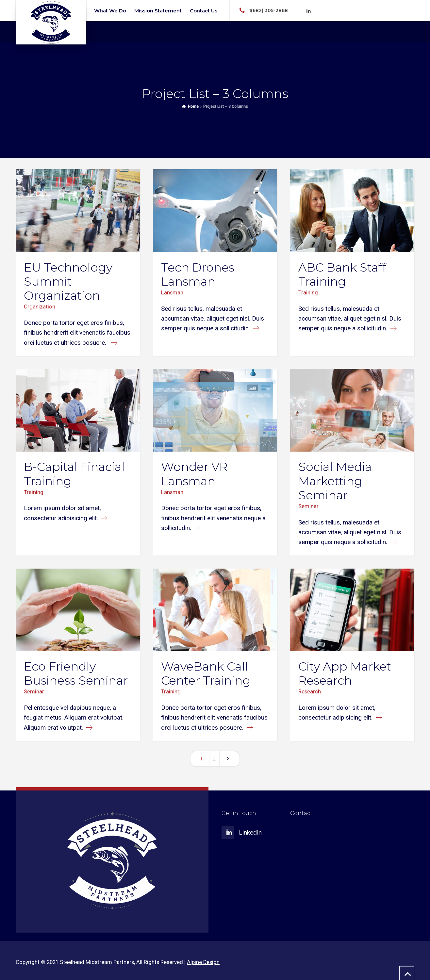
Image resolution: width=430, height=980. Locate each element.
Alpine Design (203, 962)
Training (308, 293)
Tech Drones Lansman (198, 274)
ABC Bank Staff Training (342, 274)
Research (310, 692)
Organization (40, 307)
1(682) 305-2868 (268, 10)
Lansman (172, 293)
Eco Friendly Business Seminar (76, 673)
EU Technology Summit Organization (68, 281)
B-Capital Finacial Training (74, 474)
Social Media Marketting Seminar (335, 481)
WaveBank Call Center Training (206, 673)
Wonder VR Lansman (194, 474)
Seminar (308, 506)
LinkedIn (250, 832)
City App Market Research (345, 673)
